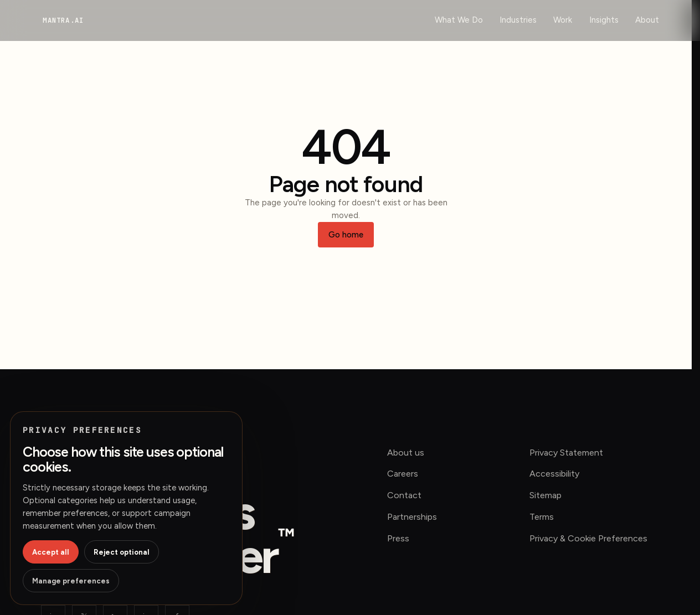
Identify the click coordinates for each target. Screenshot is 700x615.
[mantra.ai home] (63, 20)
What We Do (459, 20)
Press (398, 538)
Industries (518, 20)
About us (406, 453)
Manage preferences (71, 581)
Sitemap (545, 495)
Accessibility (554, 474)
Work (563, 20)
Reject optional (122, 552)
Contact (404, 495)
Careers (403, 474)
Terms (542, 517)
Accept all (51, 552)
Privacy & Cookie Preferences (588, 538)
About (647, 20)
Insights (604, 20)
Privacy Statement (566, 453)
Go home (346, 235)
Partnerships (412, 517)
